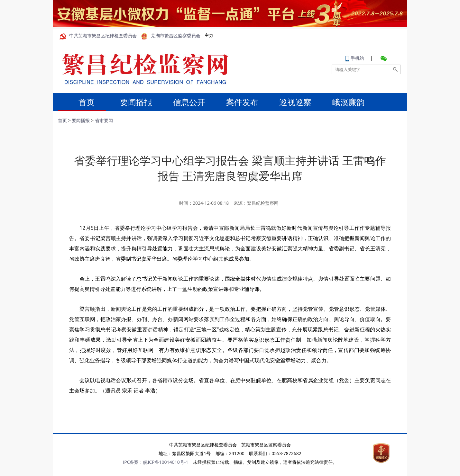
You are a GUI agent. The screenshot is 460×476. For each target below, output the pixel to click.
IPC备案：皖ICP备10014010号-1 (156, 462)
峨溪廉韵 (348, 102)
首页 (83, 102)
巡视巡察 (295, 102)
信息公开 (189, 102)
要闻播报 (136, 102)
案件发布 (242, 102)
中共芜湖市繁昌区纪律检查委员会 (98, 36)
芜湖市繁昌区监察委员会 (171, 36)
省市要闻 (104, 120)
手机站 (355, 58)
